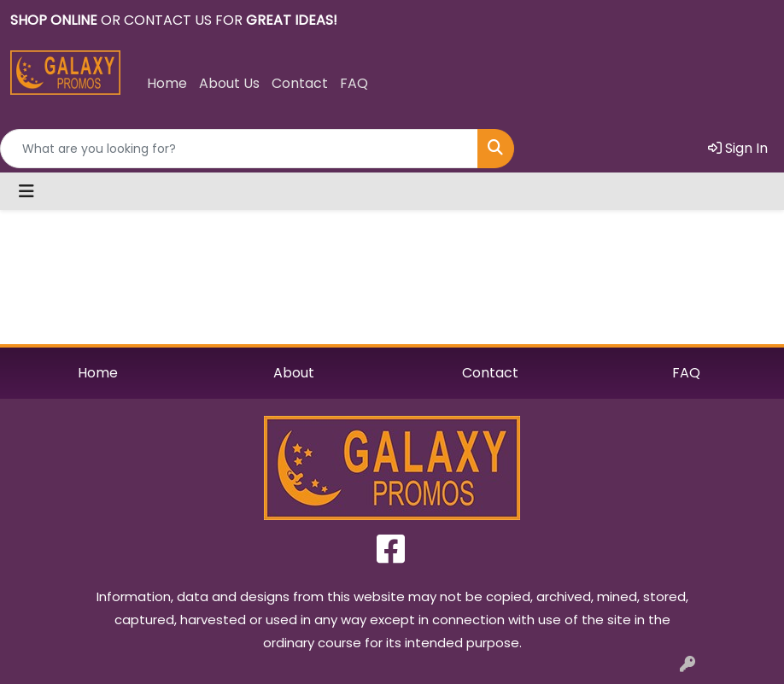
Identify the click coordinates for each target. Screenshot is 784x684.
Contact (300, 83)
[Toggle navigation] (26, 191)
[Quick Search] (239, 149)
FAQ (354, 83)
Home (167, 83)
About (294, 373)
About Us (229, 83)
